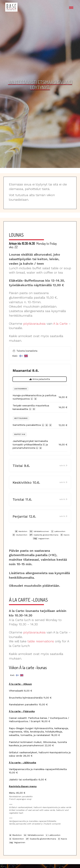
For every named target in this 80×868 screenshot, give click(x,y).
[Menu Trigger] (71, 7)
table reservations (41, 641)
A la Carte (60, 324)
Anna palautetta (40, 379)
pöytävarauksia (34, 324)
